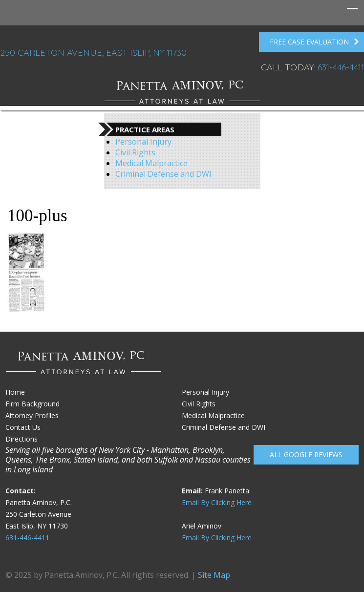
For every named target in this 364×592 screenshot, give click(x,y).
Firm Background (32, 404)
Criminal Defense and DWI (163, 174)
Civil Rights (135, 152)
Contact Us (23, 427)
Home (15, 392)
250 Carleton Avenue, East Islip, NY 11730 (93, 53)
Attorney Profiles (32, 415)
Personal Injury (143, 142)
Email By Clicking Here (217, 502)
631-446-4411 (341, 67)
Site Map (214, 575)
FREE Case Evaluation (314, 42)
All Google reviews (306, 455)
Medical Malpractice (151, 163)
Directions (21, 439)
